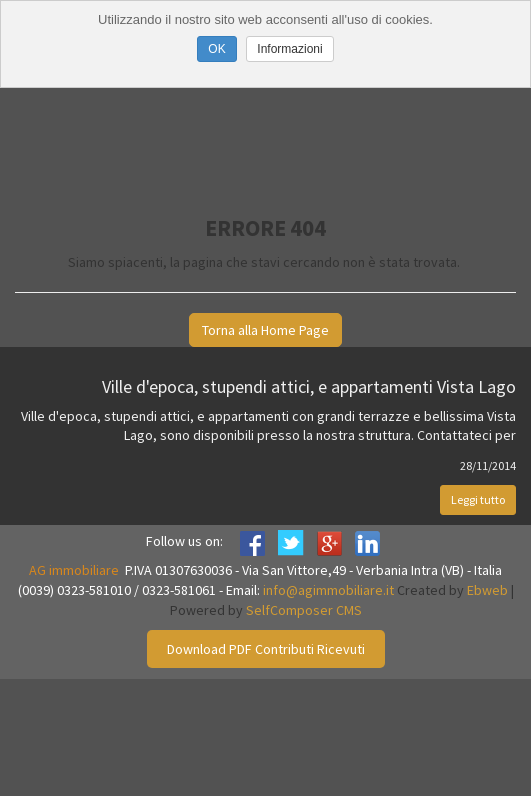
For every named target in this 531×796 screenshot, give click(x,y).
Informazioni (289, 49)
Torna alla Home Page (265, 330)
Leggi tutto (478, 499)
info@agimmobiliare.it (328, 590)
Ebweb (487, 590)
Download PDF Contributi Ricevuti (266, 649)
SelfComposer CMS (304, 610)
